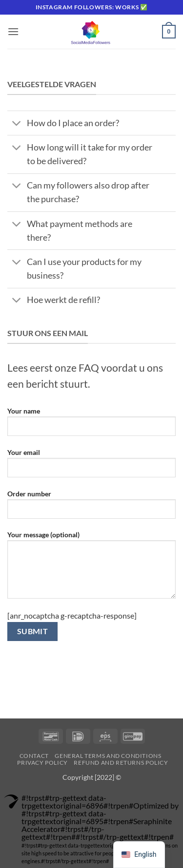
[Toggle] (17, 124)
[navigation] (139, 855)
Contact (34, 756)
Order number (91, 508)
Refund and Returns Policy (121, 763)
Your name (91, 425)
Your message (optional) (91, 568)
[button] (13, 31)
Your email (91, 467)
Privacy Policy (42, 763)
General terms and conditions (108, 756)
